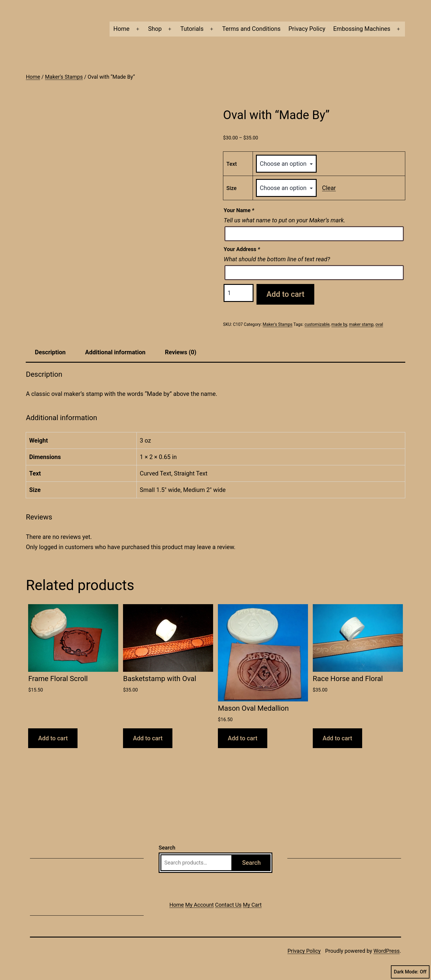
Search (167, 848)
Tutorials (192, 29)
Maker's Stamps (64, 77)
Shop (155, 29)
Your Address (242, 249)
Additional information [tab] (115, 352)
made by (339, 324)
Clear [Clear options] (329, 188)
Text (232, 164)
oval (379, 324)
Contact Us (228, 905)
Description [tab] (50, 352)
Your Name (239, 210)
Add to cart (285, 294)
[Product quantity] (239, 293)
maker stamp (361, 324)
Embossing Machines (362, 29)
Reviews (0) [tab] (181, 352)
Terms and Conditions (251, 29)
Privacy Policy (307, 29)
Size (231, 188)
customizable (317, 324)
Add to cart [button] (53, 738)
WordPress (387, 951)
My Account (199, 905)
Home (122, 29)
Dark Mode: (410, 972)
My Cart (252, 905)
